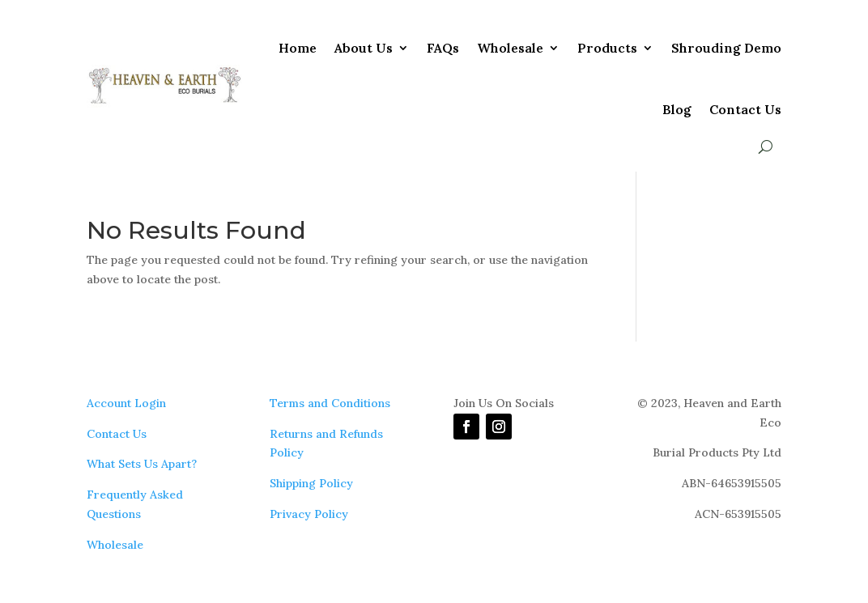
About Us (364, 48)
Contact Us (745, 109)
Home (298, 48)
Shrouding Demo (726, 48)
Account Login (126, 403)
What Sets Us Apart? (142, 464)
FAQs (443, 48)
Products (607, 48)
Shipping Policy (311, 483)
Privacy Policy (309, 514)
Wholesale (510, 48)
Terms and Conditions (330, 403)
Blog (677, 109)
